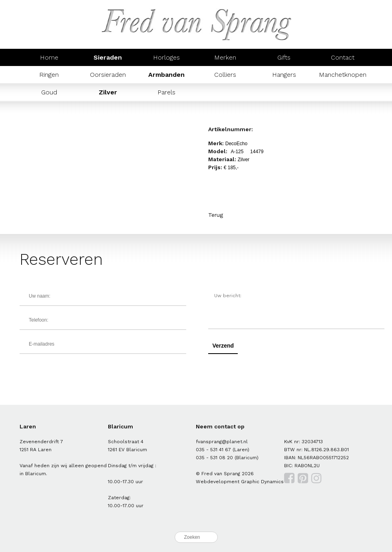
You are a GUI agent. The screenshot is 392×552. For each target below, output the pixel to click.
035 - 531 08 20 (214, 458)
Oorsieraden (108, 75)
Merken (225, 57)
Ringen (49, 75)
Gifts (284, 57)
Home (49, 57)
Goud (49, 92)
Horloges (166, 57)
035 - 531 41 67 (213, 450)
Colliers (225, 75)
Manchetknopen (343, 75)
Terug (216, 215)
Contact (343, 57)
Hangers (284, 75)
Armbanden (166, 75)
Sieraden (108, 57)
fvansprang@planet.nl (222, 442)
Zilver (108, 92)
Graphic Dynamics (262, 482)
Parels (166, 92)
